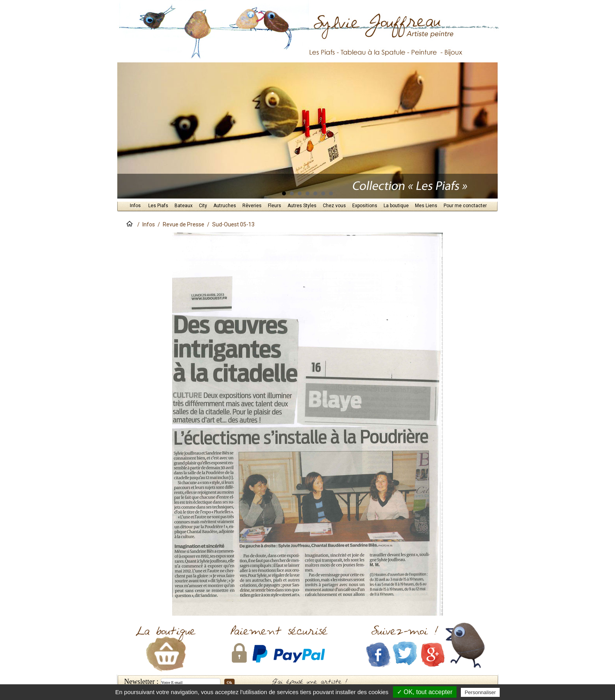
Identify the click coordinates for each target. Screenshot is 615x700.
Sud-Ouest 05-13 (233, 224)
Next (489, 131)
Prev (127, 131)
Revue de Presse (184, 224)
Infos (149, 224)
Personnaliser (480, 692)
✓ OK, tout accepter (425, 692)
